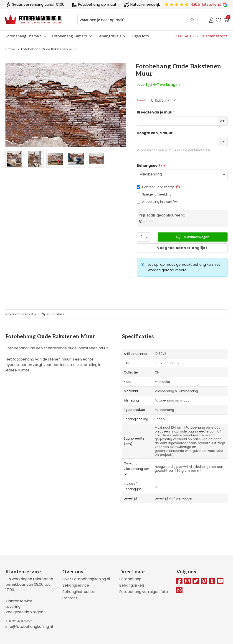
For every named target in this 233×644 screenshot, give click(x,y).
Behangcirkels (109, 36)
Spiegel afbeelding (157, 194)
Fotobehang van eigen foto (144, 592)
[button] (178, 187)
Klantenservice (19, 601)
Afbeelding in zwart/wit (160, 202)
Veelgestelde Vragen (24, 612)
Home (10, 49)
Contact (70, 598)
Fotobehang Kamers (70, 36)
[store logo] (34, 20)
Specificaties (53, 314)
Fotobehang (130, 579)
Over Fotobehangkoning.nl (86, 579)
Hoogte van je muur (155, 133)
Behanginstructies (79, 592)
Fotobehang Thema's (24, 36)
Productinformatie (21, 314)
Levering (13, 607)
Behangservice (76, 585)
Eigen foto (140, 36)
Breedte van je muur (155, 112)
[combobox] (138, 20)
